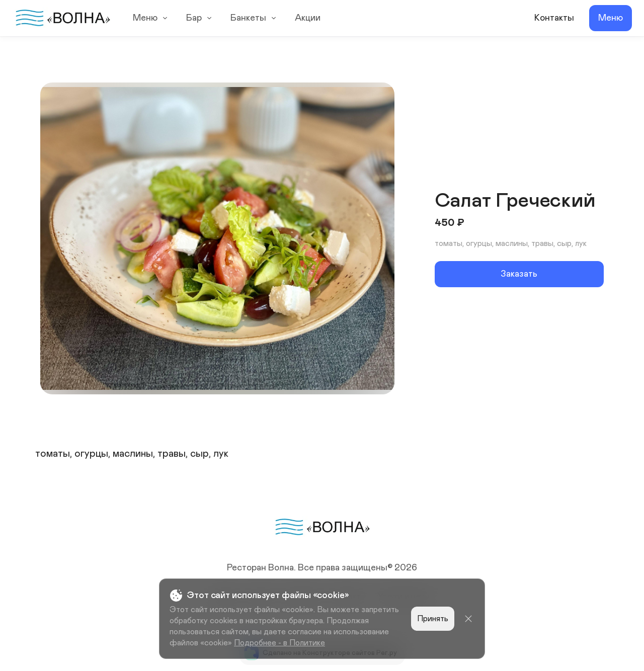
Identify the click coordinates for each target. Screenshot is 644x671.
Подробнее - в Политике (279, 643)
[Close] (468, 619)
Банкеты (255, 18)
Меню (151, 18)
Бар (200, 18)
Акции (308, 18)
